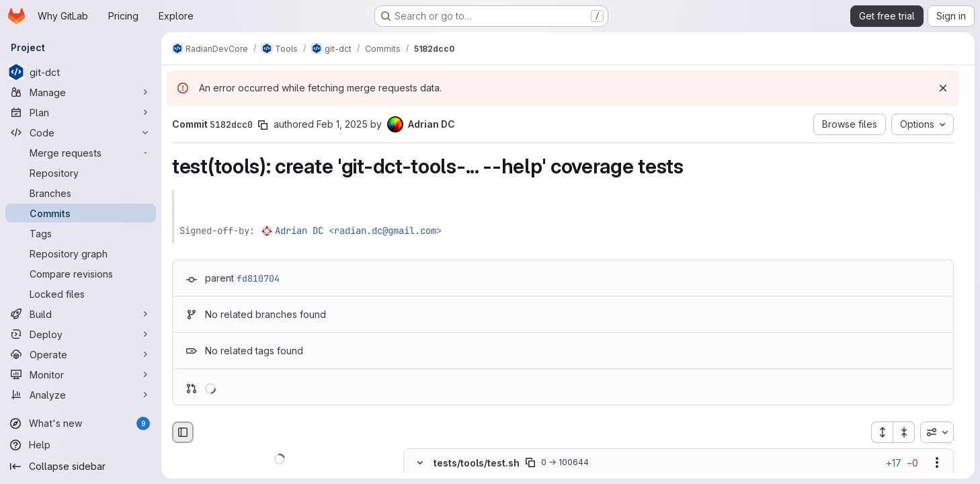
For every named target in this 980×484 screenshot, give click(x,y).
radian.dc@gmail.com (385, 231)
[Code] (81, 132)
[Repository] (81, 173)
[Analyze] (81, 395)
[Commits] (81, 213)
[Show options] (937, 463)
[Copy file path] (530, 463)
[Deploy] (81, 334)
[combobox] (937, 432)
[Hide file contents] (420, 463)
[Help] (81, 445)
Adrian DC (299, 231)
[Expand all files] (882, 432)
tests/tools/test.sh (477, 463)
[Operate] (81, 354)
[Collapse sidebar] (81, 467)
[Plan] (81, 112)
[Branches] (81, 193)
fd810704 (258, 278)
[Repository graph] (81, 253)
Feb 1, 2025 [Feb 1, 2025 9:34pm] (342, 124)
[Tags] (81, 233)
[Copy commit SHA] (263, 125)
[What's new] (81, 424)
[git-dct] (81, 72)
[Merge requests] (81, 153)
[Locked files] (81, 294)
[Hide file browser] (183, 432)
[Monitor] (81, 374)
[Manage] (81, 92)
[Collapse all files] (904, 432)
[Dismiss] (943, 88)
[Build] (81, 314)
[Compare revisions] (81, 274)
